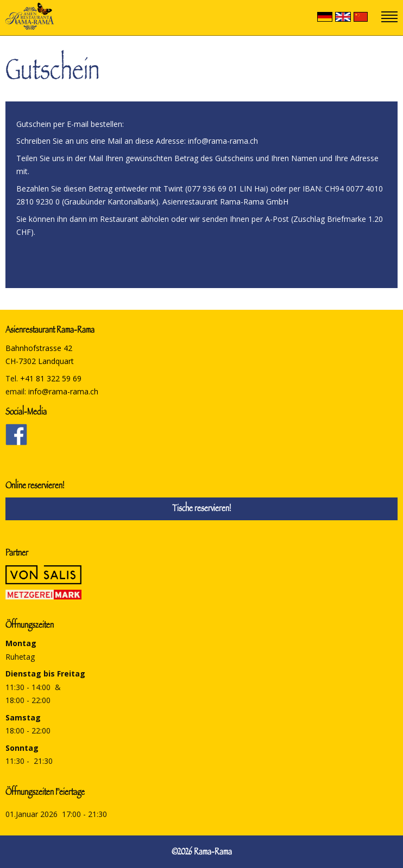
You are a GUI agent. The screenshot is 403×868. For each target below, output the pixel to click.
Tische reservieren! (201, 510)
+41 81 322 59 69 (51, 378)
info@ (63, 391)
